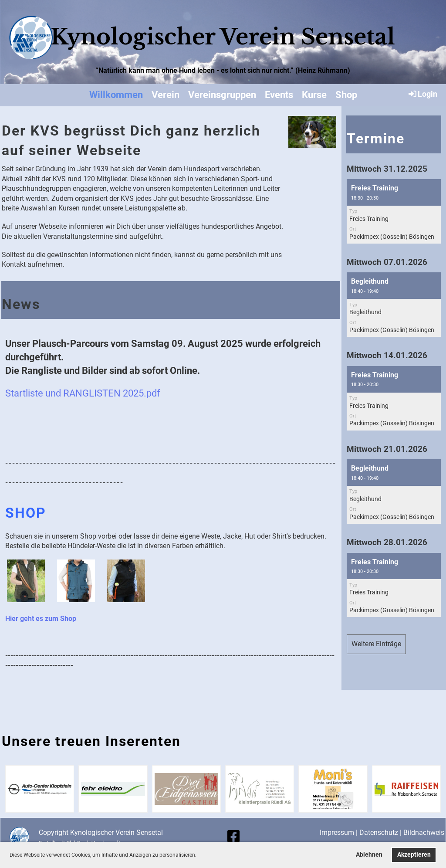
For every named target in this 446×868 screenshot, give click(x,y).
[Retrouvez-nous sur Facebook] (233, 837)
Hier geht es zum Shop (41, 619)
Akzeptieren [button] (414, 855)
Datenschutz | (381, 832)
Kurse (314, 95)
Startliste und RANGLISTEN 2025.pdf (83, 393)
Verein (166, 95)
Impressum (337, 832)
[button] (199, 856)
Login (422, 94)
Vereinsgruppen (222, 95)
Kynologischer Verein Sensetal (223, 37)
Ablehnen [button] (369, 855)
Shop (346, 95)
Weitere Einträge (376, 644)
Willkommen (116, 95)
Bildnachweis (424, 832)
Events (279, 95)
